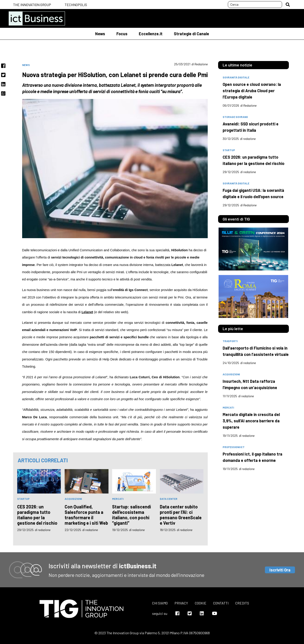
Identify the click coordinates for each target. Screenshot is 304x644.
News (100, 34)
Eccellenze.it (151, 34)
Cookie (201, 603)
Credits (242, 603)
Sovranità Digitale (236, 77)
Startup (23, 499)
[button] (288, 5)
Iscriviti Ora (280, 570)
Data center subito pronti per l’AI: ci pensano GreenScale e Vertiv (181, 515)
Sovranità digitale (236, 183)
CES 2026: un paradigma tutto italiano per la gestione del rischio (37, 515)
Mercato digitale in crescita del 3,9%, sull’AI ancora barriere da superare (251, 421)
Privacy (181, 603)
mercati (118, 499)
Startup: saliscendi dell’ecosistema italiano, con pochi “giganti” (132, 515)
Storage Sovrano (235, 117)
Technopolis (76, 5)
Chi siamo (160, 603)
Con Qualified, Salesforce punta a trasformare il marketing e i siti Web (86, 515)
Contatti (221, 603)
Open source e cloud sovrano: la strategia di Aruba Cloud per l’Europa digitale (252, 91)
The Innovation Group (32, 5)
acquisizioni (73, 499)
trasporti (230, 341)
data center (169, 499)
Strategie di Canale (191, 34)
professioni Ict (234, 447)
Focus (122, 34)
